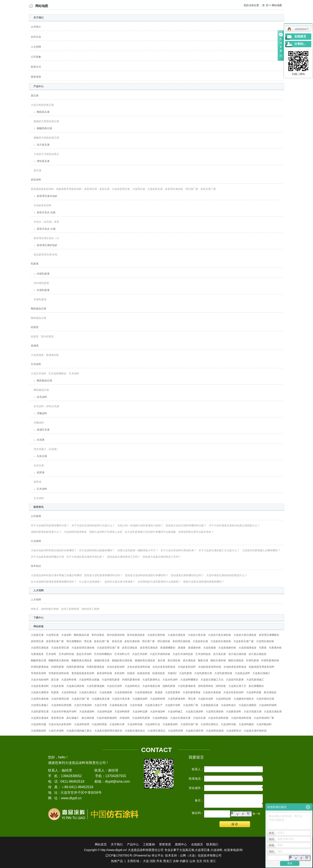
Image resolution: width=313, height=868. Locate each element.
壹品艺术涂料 (84, 654)
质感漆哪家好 (168, 648)
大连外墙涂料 (158, 712)
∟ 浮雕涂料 (39, 413)
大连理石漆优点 (156, 731)
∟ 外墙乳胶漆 (40, 290)
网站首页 (101, 844)
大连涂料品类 (223, 699)
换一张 (256, 814)
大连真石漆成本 (40, 718)
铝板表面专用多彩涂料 (69, 189)
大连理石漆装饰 (215, 712)
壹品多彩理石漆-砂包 (44, 255)
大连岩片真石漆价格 (219, 635)
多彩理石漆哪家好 (269, 635)
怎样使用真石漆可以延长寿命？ (196, 532)
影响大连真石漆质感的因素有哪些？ (204, 582)
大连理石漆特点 (209, 724)
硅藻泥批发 (159, 673)
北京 (199, 861)
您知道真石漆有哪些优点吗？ (187, 575)
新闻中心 (181, 844)
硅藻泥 (35, 327)
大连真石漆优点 (88, 692)
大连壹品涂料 (242, 673)
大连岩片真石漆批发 (245, 635)
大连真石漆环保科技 (255, 731)
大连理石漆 (139, 189)
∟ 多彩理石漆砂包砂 (44, 245)
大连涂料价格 (69, 680)
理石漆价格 (164, 641)
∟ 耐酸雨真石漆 (41, 128)
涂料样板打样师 (50, 609)
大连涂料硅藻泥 (215, 731)
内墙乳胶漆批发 (95, 667)
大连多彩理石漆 (121, 189)
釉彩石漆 (203, 660)
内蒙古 (184, 861)
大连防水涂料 (206, 699)
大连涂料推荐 (122, 712)
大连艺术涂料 (38, 374)
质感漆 (35, 346)
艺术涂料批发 (203, 654)
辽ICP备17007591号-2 (120, 855)
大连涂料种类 (158, 699)
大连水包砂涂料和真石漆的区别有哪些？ (54, 550)
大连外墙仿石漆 (265, 699)
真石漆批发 (189, 660)
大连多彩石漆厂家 (243, 641)
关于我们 (117, 844)
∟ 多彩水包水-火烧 (43, 229)
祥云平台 (158, 855)
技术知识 (36, 566)
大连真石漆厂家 (80, 699)
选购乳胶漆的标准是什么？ (46, 532)
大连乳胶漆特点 (151, 680)
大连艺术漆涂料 (83, 705)
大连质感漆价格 (227, 648)
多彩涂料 (36, 180)
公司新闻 (36, 516)
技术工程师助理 (70, 609)
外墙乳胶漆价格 (270, 660)
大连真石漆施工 (261, 673)
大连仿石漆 (199, 718)
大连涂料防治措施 (89, 680)
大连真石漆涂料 (194, 712)
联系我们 (212, 844)
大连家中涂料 (173, 705)
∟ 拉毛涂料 (39, 397)
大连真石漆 (37, 635)
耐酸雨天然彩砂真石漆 (45, 138)
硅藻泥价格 (144, 673)
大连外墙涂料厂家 (264, 718)
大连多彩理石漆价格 (83, 648)
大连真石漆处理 (273, 712)
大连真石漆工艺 (237, 686)
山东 (192, 861)
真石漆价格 (174, 660)
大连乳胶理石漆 (40, 712)
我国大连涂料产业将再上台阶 (106, 532)
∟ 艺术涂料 (39, 489)
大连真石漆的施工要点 (79, 731)
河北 (206, 861)
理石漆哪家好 (74, 641)
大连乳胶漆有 (173, 692)
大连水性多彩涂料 (233, 692)
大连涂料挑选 (160, 718)
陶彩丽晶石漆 (38, 309)
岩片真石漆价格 (237, 654)
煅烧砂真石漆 (102, 660)
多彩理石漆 (91, 189)
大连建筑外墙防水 (244, 699)
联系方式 (36, 67)
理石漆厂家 (192, 189)
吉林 (176, 861)
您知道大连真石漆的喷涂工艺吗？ (162, 557)
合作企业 (36, 37)
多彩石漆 (104, 189)
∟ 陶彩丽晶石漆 (41, 381)
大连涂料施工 (175, 712)
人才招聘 (36, 47)
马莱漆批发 (37, 654)
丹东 (159, 861)
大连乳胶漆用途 (192, 692)
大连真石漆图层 (248, 705)
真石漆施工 (73, 718)
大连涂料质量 (254, 692)
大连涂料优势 (175, 731)
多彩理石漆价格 (174, 189)
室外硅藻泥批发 (136, 635)
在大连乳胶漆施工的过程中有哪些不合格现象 (150, 532)
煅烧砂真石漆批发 (145, 660)
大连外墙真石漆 (151, 686)
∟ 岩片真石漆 (40, 145)
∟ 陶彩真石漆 (40, 112)
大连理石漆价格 (265, 641)
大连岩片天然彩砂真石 (45, 154)
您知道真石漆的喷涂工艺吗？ (124, 557)
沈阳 (152, 861)
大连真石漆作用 (194, 731)
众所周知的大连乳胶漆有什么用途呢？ (159, 582)
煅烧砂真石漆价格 (122, 660)
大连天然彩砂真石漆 (42, 105)
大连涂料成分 (228, 705)
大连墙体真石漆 (118, 705)
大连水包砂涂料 (40, 680)
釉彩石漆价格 (218, 660)
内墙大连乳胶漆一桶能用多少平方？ (138, 550)
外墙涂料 (125, 718)
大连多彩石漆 (155, 189)
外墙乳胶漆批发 (40, 667)
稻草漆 (36, 482)
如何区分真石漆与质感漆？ (120, 582)
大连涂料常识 (234, 731)
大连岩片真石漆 (197, 635)
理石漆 (88, 641)
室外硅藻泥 (47, 337)
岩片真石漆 (219, 654)
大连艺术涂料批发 (183, 654)
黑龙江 (168, 861)
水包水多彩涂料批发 (164, 667)
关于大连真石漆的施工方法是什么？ (219, 550)
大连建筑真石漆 (101, 699)
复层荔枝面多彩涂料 (42, 189)
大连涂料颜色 (246, 724)
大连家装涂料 (170, 724)
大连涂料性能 (135, 724)
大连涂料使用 (82, 724)
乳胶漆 (35, 264)
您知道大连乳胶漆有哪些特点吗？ (103, 575)
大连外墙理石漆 (60, 699)
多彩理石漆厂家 (55, 641)
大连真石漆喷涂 (40, 692)
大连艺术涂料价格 (160, 654)
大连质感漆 (37, 355)
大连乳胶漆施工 (255, 680)
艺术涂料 (36, 364)
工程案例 (149, 844)
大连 (146, 861)
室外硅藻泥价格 (116, 635)
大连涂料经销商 (268, 705)
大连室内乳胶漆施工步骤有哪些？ (261, 550)
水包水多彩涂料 (116, 667)
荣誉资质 (36, 77)
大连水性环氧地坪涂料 (64, 712)
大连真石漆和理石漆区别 (108, 731)
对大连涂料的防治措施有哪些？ (97, 550)
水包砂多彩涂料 (41, 205)
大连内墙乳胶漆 (111, 680)
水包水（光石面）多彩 (45, 222)
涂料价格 (221, 686)
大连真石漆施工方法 (212, 680)
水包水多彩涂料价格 (139, 667)
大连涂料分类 (117, 724)
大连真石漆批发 (176, 635)
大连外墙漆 (136, 705)
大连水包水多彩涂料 (60, 724)
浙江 (213, 861)
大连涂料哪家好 (189, 680)
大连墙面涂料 (38, 731)
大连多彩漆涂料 (40, 686)
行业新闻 (36, 541)
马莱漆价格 (275, 648)
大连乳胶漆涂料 (176, 699)
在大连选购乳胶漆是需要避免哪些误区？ (54, 582)
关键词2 (172, 673)
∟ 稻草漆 (38, 473)
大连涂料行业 (152, 724)
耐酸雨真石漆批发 (82, 660)
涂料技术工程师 (90, 609)
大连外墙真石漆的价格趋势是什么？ (227, 575)
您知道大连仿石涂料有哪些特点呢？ (186, 526)
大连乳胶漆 (185, 673)
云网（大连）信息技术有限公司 (201, 855)
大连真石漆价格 (156, 635)
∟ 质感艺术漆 (40, 430)
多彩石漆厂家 (208, 189)
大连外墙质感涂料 (107, 718)
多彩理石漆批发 (149, 648)
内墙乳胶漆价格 (75, 667)
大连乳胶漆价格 (223, 673)
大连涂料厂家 (191, 705)
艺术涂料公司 (122, 654)
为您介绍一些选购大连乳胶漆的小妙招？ (140, 526)
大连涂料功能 (228, 724)
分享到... (300, 44)
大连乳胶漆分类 (203, 673)
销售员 (35, 609)
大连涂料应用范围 (61, 705)
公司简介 (36, 27)
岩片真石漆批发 (258, 654)
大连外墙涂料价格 (241, 718)
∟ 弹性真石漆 (40, 161)
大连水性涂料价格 (218, 718)
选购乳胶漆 (169, 686)
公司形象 (36, 57)
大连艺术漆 (101, 705)
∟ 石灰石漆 (39, 456)
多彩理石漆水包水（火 (45, 238)
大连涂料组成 (69, 692)
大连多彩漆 (57, 686)
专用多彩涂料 (38, 673)
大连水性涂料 (170, 680)
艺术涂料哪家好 (57, 374)
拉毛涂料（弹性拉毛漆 (45, 406)
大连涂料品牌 (140, 712)
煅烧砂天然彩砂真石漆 (45, 121)
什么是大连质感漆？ (91, 582)
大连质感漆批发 (248, 648)
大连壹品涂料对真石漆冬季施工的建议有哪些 (56, 575)
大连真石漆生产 (154, 705)
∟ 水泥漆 (38, 440)
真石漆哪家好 (256, 686)
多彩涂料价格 (104, 673)
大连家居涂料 (233, 712)
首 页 (265, 5)
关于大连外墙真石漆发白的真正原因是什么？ (234, 526)
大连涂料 (66, 635)
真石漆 (35, 96)
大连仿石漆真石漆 (180, 718)
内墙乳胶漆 (57, 667)
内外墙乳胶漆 (40, 283)
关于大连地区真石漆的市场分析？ (85, 557)
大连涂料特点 (132, 686)
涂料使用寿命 (206, 686)
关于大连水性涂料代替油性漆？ (178, 550)
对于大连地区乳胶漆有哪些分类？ (50, 526)
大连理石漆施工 (40, 705)
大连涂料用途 (99, 724)
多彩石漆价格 (132, 641)
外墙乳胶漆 (39, 299)
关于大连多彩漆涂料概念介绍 (47, 557)
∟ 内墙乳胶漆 (40, 274)
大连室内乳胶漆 (235, 680)
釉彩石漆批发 (236, 660)
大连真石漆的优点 (135, 731)
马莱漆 (263, 648)
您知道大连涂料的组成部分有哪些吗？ (147, 575)
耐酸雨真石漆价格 (59, 660)
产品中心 (133, 844)
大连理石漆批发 (40, 648)
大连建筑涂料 (140, 699)
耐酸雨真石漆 (38, 660)
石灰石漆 (37, 466)
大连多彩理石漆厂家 (108, 648)
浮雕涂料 (37, 423)
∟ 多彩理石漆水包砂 (44, 196)
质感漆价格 (52, 355)
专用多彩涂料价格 (59, 673)
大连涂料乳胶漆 (141, 718)
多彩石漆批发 (130, 648)
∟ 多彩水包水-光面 (43, 212)
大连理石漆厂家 (189, 724)
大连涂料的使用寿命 (75, 532)
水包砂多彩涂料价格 (210, 667)
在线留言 (197, 844)
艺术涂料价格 (66, 654)
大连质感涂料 (87, 712)
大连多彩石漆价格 (221, 641)
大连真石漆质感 (212, 692)
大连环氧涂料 (264, 724)
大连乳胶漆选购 (95, 686)
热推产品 (117, 861)
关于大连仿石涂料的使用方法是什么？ (93, 526)
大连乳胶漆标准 (187, 686)
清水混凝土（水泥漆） (45, 449)
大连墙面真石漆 (209, 705)
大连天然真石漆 (253, 712)
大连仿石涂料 (114, 686)
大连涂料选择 (104, 712)
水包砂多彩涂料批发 (235, 667)
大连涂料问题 (38, 724)
